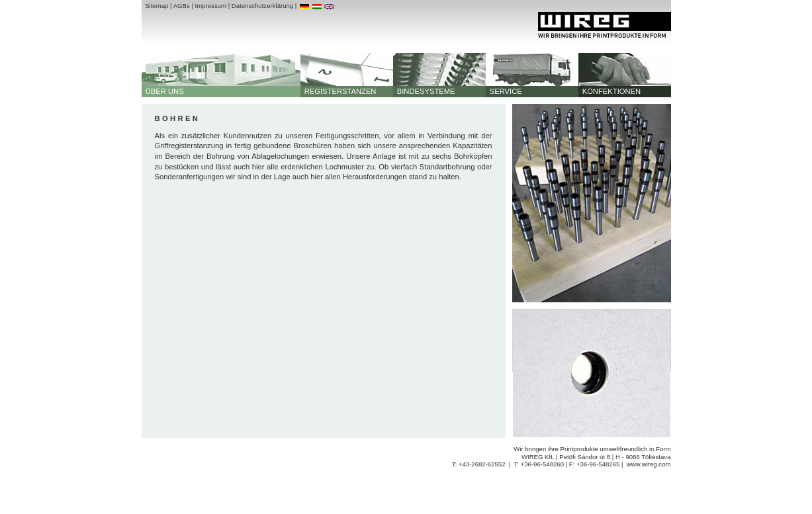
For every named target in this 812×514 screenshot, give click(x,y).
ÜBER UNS (163, 91)
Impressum (211, 6)
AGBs (182, 6)
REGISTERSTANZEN (338, 91)
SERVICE (504, 91)
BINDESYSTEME (424, 91)
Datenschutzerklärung (262, 6)
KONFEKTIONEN (610, 91)
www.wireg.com (649, 464)
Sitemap (157, 6)
